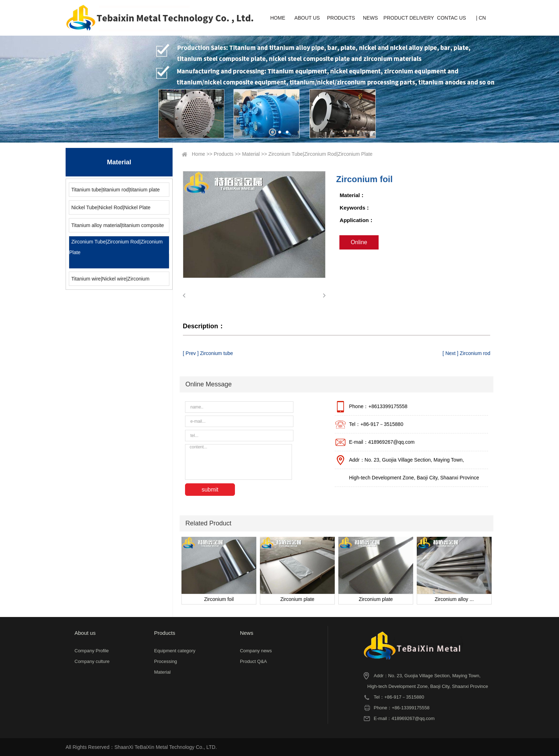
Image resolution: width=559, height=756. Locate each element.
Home (198, 154)
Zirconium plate (297, 599)
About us (85, 633)
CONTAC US (452, 18)
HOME (278, 18)
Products (224, 154)
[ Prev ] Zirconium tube (208, 353)
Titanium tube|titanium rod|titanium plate (116, 190)
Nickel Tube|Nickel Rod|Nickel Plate (111, 207)
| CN (481, 18)
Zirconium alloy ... (454, 599)
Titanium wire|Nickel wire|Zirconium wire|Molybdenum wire (109, 281)
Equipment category (175, 651)
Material (251, 154)
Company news (256, 651)
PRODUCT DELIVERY (409, 18)
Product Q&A (253, 661)
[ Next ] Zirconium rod (466, 353)
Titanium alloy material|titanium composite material (117, 227)
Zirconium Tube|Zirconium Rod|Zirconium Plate (116, 247)
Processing (165, 661)
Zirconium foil (219, 599)
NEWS (370, 18)
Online (359, 242)
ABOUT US (307, 18)
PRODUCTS (341, 18)
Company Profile (92, 651)
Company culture (92, 661)
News (247, 633)
